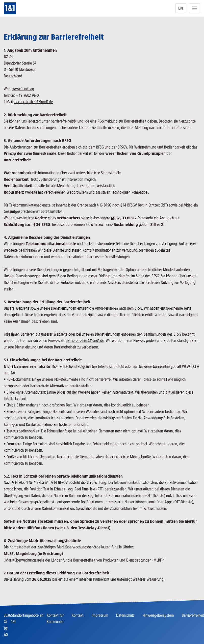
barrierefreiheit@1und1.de (34, 102)
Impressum (100, 615)
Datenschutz (125, 615)
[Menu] (195, 8)
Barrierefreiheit (193, 615)
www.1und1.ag (23, 89)
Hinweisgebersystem (158, 615)
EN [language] (181, 8)
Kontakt (78, 615)
